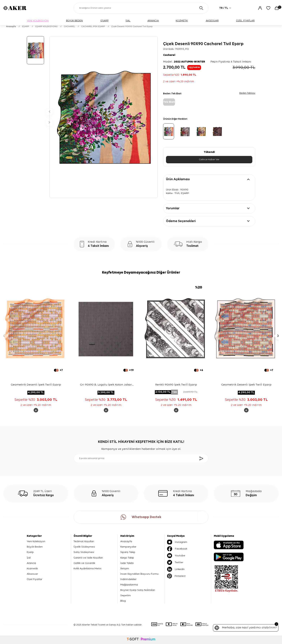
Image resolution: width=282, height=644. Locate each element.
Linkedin (176, 569)
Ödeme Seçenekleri (181, 221)
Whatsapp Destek (141, 517)
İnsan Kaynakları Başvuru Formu (139, 574)
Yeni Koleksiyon (36, 541)
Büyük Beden (35, 547)
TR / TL (225, 8)
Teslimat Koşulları (84, 541)
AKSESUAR (212, 21)
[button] (49, 112)
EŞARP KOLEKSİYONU (46, 27)
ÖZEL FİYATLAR (245, 21)
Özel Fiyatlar (35, 579)
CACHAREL (69, 27)
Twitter (175, 562)
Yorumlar (173, 208)
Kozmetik (32, 568)
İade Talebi (127, 563)
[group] (104, 117)
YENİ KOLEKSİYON (38, 21)
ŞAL (128, 21)
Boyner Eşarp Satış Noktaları (138, 590)
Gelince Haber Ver (209, 160)
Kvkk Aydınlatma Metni (87, 568)
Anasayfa (11, 27)
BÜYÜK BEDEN (74, 21)
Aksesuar (32, 574)
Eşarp (30, 552)
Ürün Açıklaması (178, 179)
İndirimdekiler (128, 579)
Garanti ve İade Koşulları (88, 558)
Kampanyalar (128, 547)
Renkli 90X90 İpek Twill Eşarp (176, 385)
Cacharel (169, 55)
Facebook (177, 549)
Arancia (31, 563)
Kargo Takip (127, 558)
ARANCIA (153, 21)
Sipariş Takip (128, 552)
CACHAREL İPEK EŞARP (93, 27)
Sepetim (126, 595)
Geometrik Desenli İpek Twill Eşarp (36, 385)
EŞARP (105, 21)
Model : (184, 62)
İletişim (125, 568)
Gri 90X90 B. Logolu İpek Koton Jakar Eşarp (106, 385)
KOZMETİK (182, 21)
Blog (123, 601)
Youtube (176, 556)
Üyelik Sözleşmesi (84, 547)
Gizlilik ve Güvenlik (84, 563)
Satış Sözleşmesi (84, 552)
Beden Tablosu (247, 93)
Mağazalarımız (129, 585)
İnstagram (177, 542)
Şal (29, 558)
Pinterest (176, 576)
